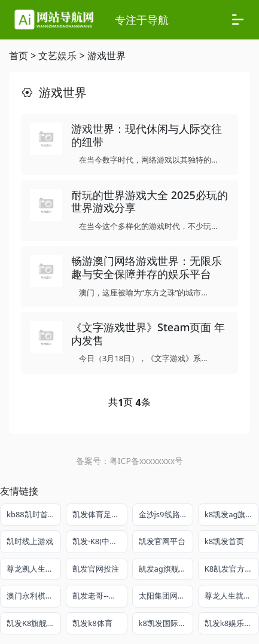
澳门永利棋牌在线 (34, 596)
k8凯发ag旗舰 (229, 514)
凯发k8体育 (92, 623)
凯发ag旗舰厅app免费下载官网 (166, 569)
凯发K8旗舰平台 (34, 623)
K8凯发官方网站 (232, 569)
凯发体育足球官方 (100, 514)
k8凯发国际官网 (166, 623)
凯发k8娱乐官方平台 (232, 623)
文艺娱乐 (57, 56)
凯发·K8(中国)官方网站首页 (100, 541)
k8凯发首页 (224, 541)
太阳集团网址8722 (166, 596)
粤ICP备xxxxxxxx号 (146, 461)
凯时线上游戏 (30, 541)
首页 (19, 56)
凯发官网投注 (96, 569)
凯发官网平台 (162, 541)
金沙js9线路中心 (166, 514)
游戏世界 (106, 56)
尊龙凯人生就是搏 (34, 569)
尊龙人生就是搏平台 (232, 596)
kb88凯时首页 (31, 514)
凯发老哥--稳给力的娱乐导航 (100, 596)
